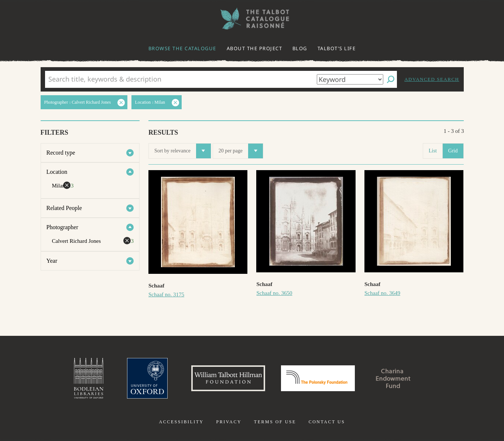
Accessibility (181, 422)
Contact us (327, 422)
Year (52, 261)
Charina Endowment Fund (393, 378)
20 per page (241, 151)
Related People (64, 208)
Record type (61, 153)
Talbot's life (337, 48)
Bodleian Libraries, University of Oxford (89, 378)
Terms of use (275, 422)
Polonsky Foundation (318, 378)
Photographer (62, 227)
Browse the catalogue (182, 48)
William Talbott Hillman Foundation (228, 378)
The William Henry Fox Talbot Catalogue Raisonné (252, 19)
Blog (300, 48)
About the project (255, 48)
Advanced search (432, 79)
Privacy (229, 422)
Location (57, 172)
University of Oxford (147, 378)
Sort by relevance (183, 151)
